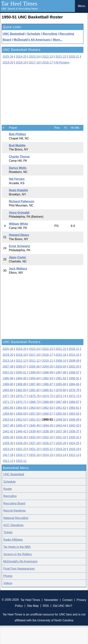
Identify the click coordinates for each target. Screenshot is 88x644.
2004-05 (48, 367)
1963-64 (34, 408)
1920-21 (48, 449)
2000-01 (21, 372)
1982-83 (21, 390)
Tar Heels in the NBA (17, 547)
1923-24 (8, 449)
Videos (8, 583)
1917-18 (8, 455)
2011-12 (34, 361)
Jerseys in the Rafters (18, 554)
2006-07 (21, 367)
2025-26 (8, 57)
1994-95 (21, 378)
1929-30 (8, 443)
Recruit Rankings (15, 511)
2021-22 (61, 57)
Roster (8, 489)
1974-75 (48, 396)
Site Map (33, 606)
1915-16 (34, 455)
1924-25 (74, 443)
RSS (46, 606)
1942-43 (74, 425)
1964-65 (21, 408)
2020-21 (74, 57)
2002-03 (74, 367)
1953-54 (8, 420)
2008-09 (74, 361)
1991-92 (61, 378)
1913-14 (61, 455)
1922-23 (21, 449)
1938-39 (48, 431)
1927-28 (34, 443)
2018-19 (21, 63)
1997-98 (61, 372)
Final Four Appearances (19, 569)
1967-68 (61, 402)
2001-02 (8, 372)
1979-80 (61, 390)
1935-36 (8, 437)
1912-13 (74, 455)
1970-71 (21, 402)
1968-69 (48, 402)
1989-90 (8, 384)
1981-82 (34, 390)
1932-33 (48, 437)
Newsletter (51, 600)
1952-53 (21, 420)
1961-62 (61, 408)
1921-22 (34, 449)
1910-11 (21, 461)
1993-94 (34, 378)
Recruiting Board (14, 503)
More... (58, 40)
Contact (67, 600)
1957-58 (34, 414)
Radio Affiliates (13, 540)
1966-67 (74, 402)
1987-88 (34, 384)
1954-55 (74, 414)
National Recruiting (16, 518)
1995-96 (8, 378)
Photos (8, 576)
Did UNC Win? (63, 606)
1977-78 (8, 396)
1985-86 (61, 384)
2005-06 (34, 367)
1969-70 (34, 402)
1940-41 (21, 431)
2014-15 (74, 355)
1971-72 (8, 402)
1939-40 (34, 431)
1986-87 (48, 384)
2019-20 (8, 63)
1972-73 (74, 396)
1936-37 (74, 431)
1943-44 (61, 425)
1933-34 (34, 437)
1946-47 (21, 425)
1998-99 (48, 372)
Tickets (8, 532)
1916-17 (21, 455)
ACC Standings (13, 525)
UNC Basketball (14, 34)
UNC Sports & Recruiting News (19, 9)
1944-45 (48, 425)
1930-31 (74, 437)
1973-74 (61, 396)
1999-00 (34, 372)
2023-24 (34, 57)
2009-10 (61, 361)
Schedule (34, 34)
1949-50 (61, 420)
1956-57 (48, 414)
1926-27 (48, 443)
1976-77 (21, 396)
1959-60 (8, 414)
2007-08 (8, 367)
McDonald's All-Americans (32, 40)
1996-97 (74, 372)
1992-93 (48, 378)
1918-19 (74, 449)
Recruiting (50, 34)
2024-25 (21, 57)
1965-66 (8, 408)
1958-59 (21, 414)
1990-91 (74, 378)
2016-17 (48, 63)
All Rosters (62, 63)
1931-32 (61, 437)
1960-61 (74, 408)
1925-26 (61, 443)
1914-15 (48, 455)
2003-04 (61, 367)
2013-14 (8, 361)
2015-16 (61, 355)
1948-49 (74, 420)
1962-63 (48, 408)
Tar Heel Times (19, 3)
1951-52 (34, 420)
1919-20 (61, 449)
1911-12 (8, 461)
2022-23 (48, 57)
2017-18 (34, 63)
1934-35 (21, 437)
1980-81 (48, 390)
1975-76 (34, 396)
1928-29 (21, 443)
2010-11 (48, 361)
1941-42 (8, 431)
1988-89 (21, 384)
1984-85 (74, 384)
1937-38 (61, 431)
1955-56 (61, 414)
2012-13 (21, 361)
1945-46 (34, 425)
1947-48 (8, 425)
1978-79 (74, 390)
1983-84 (8, 390)
